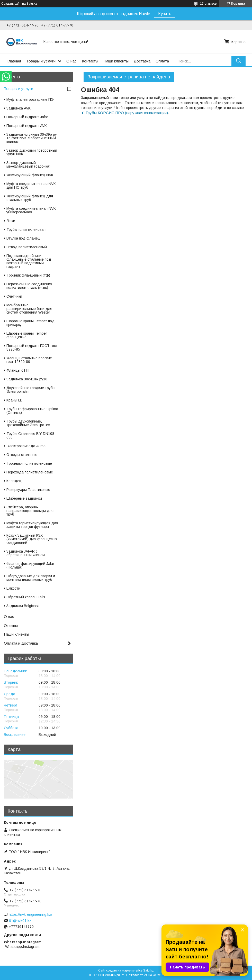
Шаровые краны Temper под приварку (30, 323)
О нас (71, 61)
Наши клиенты (116, 61)
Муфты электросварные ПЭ (30, 99)
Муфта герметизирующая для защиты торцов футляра (32, 525)
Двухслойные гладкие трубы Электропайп (31, 390)
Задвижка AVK (19, 108)
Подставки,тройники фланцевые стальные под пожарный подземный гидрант (29, 261)
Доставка (142, 61)
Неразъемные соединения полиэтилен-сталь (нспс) (29, 286)
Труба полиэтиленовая (26, 230)
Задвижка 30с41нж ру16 (27, 379)
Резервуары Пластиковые (28, 490)
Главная (14, 61)
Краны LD (15, 400)
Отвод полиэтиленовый (27, 247)
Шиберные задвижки (24, 498)
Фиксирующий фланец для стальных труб (30, 198)
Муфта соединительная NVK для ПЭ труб (31, 186)
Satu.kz (148, 970)
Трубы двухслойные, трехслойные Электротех (28, 423)
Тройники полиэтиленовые (29, 463)
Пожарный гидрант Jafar (27, 117)
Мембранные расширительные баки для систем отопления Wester (29, 309)
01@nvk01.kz (20, 921)
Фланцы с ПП (18, 370)
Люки (11, 221)
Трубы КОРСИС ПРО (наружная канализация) (127, 113)
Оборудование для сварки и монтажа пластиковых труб (31, 578)
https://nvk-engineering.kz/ (30, 914)
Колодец (14, 481)
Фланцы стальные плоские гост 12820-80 (29, 360)
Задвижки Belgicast (23, 606)
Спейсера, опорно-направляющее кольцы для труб (30, 511)
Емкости (13, 588)
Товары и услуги (41, 61)
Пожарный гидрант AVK (27, 126)
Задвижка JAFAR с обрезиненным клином (26, 553)
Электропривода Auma (26, 446)
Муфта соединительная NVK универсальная (31, 210)
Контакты (90, 61)
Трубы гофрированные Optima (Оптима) (32, 411)
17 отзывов (208, 4)
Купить (165, 14)
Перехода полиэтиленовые (30, 472)
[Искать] (238, 61)
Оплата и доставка (21, 643)
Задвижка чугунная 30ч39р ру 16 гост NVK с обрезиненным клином (32, 138)
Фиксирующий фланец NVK (30, 175)
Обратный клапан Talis (26, 597)
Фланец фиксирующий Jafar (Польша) (30, 565)
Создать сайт (11, 4)
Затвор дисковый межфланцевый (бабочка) (28, 164)
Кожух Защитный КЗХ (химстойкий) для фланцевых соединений (32, 539)
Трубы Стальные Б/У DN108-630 (31, 435)
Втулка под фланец (23, 238)
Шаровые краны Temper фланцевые (27, 335)
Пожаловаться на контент (145, 975)
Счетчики (14, 296)
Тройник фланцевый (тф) (28, 275)
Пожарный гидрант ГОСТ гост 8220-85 (32, 347)
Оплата (162, 61)
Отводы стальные (22, 455)
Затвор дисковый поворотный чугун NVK (32, 152)
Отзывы (11, 625)
